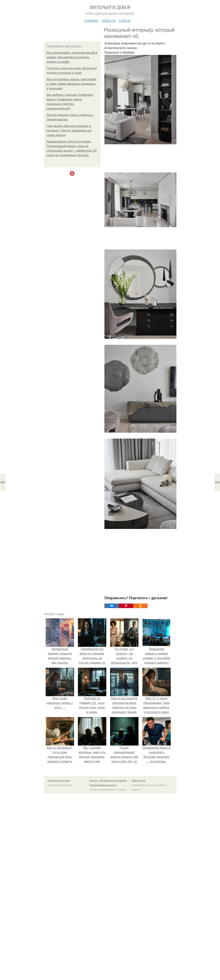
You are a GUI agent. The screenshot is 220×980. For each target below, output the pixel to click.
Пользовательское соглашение (113, 781)
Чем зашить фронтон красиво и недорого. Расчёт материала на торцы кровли (69, 131)
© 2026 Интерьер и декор (59, 781)
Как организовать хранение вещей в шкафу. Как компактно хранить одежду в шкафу (72, 57)
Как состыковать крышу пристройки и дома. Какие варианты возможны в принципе (72, 84)
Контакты (94, 781)
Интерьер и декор (110, 7)
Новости (109, 20)
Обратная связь (139, 781)
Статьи (125, 20)
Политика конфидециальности (103, 785)
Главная (91, 20)
